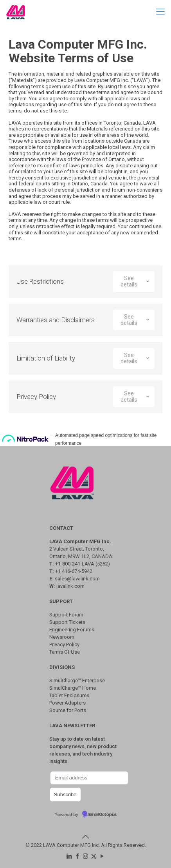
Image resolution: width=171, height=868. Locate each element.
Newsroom (62, 637)
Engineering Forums (72, 630)
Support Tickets (67, 622)
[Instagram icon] (85, 856)
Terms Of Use (65, 652)
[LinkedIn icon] (69, 856)
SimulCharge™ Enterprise (77, 680)
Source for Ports (68, 710)
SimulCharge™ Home (73, 688)
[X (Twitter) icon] (94, 856)
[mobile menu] (160, 12)
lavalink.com (70, 586)
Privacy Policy (64, 644)
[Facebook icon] (77, 856)
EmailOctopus (103, 815)
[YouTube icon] (102, 856)
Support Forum (66, 615)
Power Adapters (67, 703)
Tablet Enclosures (69, 695)
